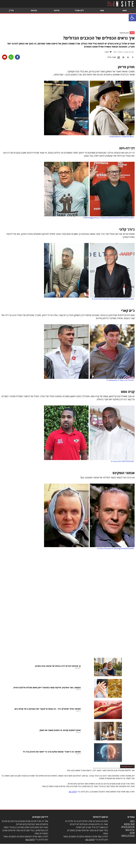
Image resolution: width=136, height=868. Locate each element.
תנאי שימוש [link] (129, 824)
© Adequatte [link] (112, 380)
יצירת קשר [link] (130, 830)
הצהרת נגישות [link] (128, 835)
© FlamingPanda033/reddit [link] (123, 548)
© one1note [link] (97, 299)
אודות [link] (132, 833)
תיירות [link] (57, 10)
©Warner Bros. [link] (128, 137)
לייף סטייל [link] (79, 10)
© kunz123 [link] (115, 461)
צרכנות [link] (34, 10)
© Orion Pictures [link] (104, 548)
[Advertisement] (68, 23)
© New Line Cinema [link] (126, 380)
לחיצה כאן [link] (73, 792)
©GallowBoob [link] (115, 137)
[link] (132, 18)
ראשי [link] (125, 10)
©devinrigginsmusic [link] (92, 218)
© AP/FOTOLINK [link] (127, 461)
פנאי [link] (102, 10)
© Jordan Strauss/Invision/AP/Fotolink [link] (118, 299)
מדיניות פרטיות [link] (128, 827)
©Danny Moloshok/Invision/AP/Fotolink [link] (117, 218)
